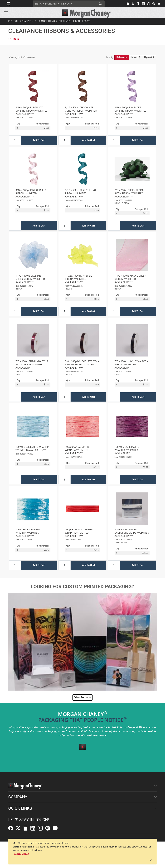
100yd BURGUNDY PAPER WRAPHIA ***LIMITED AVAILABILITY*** (79, 533)
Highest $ (149, 57)
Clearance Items (45, 21)
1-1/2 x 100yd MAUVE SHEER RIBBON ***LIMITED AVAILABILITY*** (130, 279)
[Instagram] (149, 4)
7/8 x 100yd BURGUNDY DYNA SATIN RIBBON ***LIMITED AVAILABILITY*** (32, 365)
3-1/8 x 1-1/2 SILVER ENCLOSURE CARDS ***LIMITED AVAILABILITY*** (132, 533)
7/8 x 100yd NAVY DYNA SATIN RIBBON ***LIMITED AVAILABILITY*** (131, 365)
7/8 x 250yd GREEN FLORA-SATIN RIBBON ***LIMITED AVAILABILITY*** (129, 193)
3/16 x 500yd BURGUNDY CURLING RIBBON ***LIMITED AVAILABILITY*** (31, 111)
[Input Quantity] (15, 140)
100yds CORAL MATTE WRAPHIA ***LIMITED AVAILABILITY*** (77, 450)
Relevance (122, 57)
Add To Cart (39, 140)
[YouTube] (159, 4)
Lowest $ (136, 57)
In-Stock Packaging (20, 21)
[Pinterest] (154, 4)
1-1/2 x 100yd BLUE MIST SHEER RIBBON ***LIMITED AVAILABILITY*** (30, 279)
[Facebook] (128, 4)
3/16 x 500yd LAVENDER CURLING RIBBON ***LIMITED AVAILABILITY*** (131, 111)
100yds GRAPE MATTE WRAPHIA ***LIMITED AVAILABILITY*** (127, 450)
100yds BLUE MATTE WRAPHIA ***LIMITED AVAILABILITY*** (32, 449)
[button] (6, 13)
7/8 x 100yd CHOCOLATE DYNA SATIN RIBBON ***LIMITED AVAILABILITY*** (82, 365)
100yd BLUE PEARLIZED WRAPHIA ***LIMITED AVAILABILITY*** (28, 533)
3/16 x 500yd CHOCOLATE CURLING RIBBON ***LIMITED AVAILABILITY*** (81, 111)
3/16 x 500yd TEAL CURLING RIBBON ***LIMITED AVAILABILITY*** (80, 193)
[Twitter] (133, 4)
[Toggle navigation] (6, 13)
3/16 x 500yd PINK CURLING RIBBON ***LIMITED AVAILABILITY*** (31, 193)
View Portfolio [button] (82, 697)
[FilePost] (138, 4)
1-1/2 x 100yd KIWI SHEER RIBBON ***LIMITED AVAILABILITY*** (79, 279)
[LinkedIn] (143, 4)
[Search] (65, 4)
